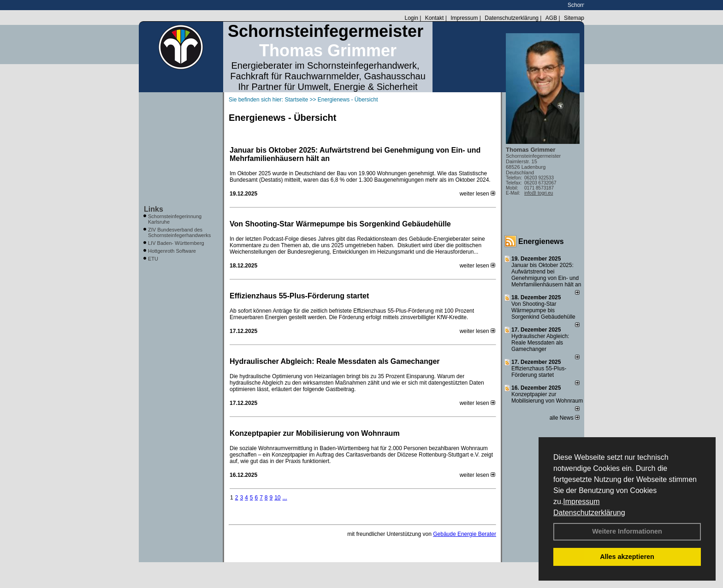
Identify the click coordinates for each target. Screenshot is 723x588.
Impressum (581, 502)
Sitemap (574, 18)
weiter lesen (477, 194)
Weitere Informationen (627, 531)
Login (411, 18)
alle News (565, 418)
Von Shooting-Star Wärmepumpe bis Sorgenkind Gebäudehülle (340, 224)
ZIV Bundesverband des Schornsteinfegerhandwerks (179, 232)
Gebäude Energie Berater (465, 534)
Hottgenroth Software (172, 251)
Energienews (541, 241)
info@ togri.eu (539, 193)
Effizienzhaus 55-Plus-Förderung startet (299, 296)
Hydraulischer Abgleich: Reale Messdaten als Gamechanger (335, 361)
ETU (153, 259)
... (285, 498)
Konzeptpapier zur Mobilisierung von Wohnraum (315, 433)
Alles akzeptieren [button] (627, 557)
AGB (551, 18)
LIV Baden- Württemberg (176, 243)
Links (154, 209)
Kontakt (435, 18)
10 (277, 498)
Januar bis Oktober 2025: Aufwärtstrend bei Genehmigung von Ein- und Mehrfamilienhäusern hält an (355, 154)
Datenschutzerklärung (589, 513)
